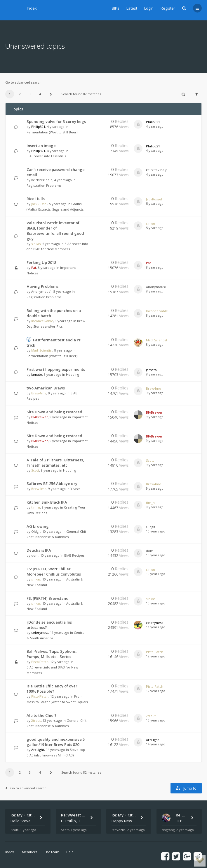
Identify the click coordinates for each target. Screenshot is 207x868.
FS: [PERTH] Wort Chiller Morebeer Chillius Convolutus (54, 571)
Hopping (73, 374)
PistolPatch (40, 662)
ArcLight (38, 750)
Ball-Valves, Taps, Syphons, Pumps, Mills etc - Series (52, 654)
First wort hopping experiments (56, 369)
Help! (70, 852)
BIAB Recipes (74, 555)
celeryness (40, 633)
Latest (132, 8)
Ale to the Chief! (41, 715)
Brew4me (39, 393)
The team (52, 852)
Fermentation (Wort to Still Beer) (52, 132)
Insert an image (41, 146)
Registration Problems (44, 185)
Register (168, 8)
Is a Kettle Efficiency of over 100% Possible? (52, 689)
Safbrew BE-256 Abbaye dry (52, 484)
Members (29, 852)
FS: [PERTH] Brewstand (48, 598)
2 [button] (20, 94)
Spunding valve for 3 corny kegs (56, 121)
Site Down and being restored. (55, 412)
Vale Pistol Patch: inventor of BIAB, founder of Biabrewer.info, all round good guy (55, 231)
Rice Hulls (36, 199)
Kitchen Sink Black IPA (47, 502)
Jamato (37, 374)
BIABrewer (40, 417)
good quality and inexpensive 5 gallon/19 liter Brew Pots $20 (56, 742)
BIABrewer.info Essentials (46, 156)
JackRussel (39, 204)
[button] (51, 94)
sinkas (36, 244)
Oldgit (36, 531)
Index (32, 8)
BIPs (116, 8)
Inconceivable (42, 321)
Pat (34, 268)
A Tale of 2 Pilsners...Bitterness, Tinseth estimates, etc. (55, 463)
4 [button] (40, 94)
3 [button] (30, 94)
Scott (35, 470)
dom (35, 555)
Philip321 (38, 127)
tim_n (36, 507)
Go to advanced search (23, 82)
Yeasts (75, 489)
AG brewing (38, 526)
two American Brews (46, 388)
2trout (36, 720)
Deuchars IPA (39, 550)
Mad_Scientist (42, 350)
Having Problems (42, 286)
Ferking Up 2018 (41, 262)
